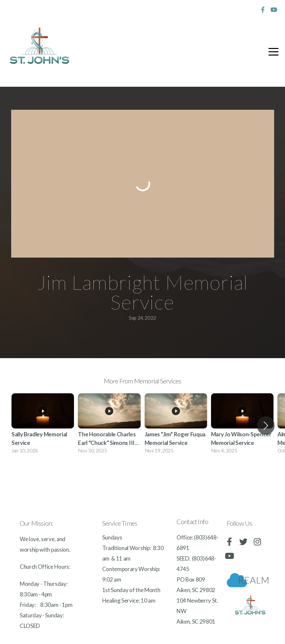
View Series (142, 477)
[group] (43, 425)
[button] (266, 425)
